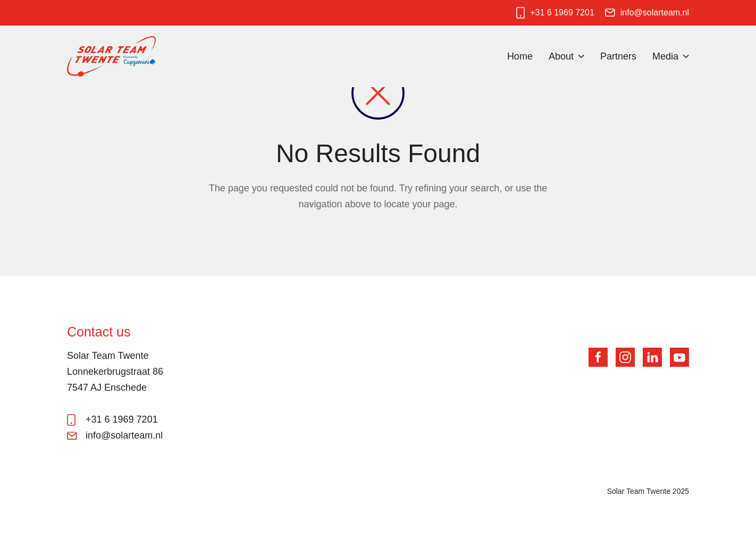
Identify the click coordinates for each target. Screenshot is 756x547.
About (561, 56)
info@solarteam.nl (655, 12)
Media (665, 56)
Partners (618, 56)
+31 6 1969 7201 (562, 12)
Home (520, 56)
